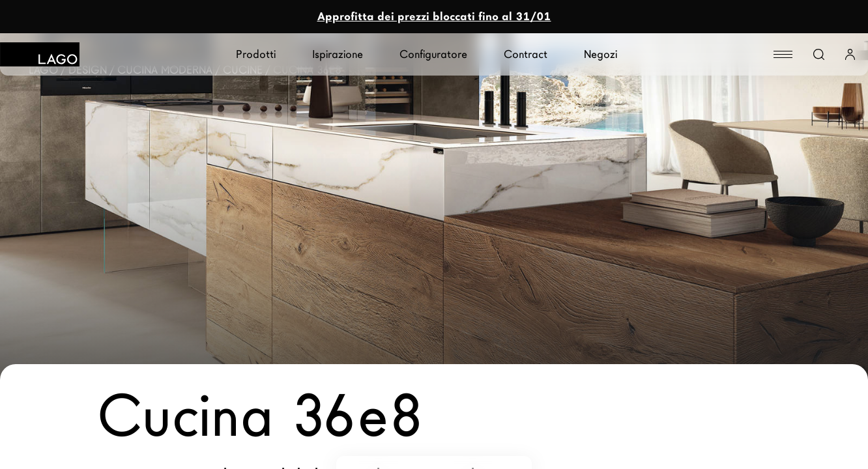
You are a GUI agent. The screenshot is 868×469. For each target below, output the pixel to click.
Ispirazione (338, 54)
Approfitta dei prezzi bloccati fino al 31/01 (434, 17)
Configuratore (433, 54)
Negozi (600, 54)
